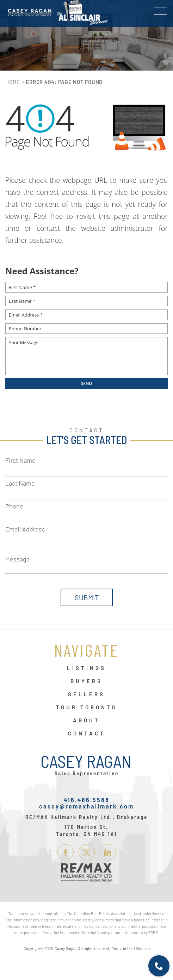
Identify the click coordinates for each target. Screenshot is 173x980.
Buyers (86, 681)
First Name (20, 460)
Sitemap (143, 948)
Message (18, 559)
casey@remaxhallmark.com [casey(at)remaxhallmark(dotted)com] (86, 806)
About (86, 721)
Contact (87, 734)
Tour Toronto (86, 708)
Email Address (25, 529)
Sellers (86, 695)
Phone (14, 506)
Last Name (20, 483)
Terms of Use (123, 948)
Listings (86, 668)
